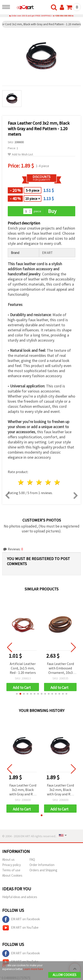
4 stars (48, 482)
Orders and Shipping (43, 870)
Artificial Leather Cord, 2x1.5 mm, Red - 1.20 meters (23, 668)
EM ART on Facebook (21, 919)
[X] (4, 965)
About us (8, 859)
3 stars (39, 482)
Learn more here (33, 969)
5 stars (57, 482)
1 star (21, 482)
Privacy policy (12, 865)
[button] (17, 694)
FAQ (32, 859)
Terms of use (11, 870)
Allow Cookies (65, 975)
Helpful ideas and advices (20, 897)
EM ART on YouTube (20, 928)
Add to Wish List (20, 154)
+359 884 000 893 (63, 16)
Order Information (42, 865)
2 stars (30, 482)
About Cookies (12, 875)
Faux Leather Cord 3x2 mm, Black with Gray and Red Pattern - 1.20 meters (23, 790)
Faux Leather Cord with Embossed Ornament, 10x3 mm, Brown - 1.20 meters (60, 668)
